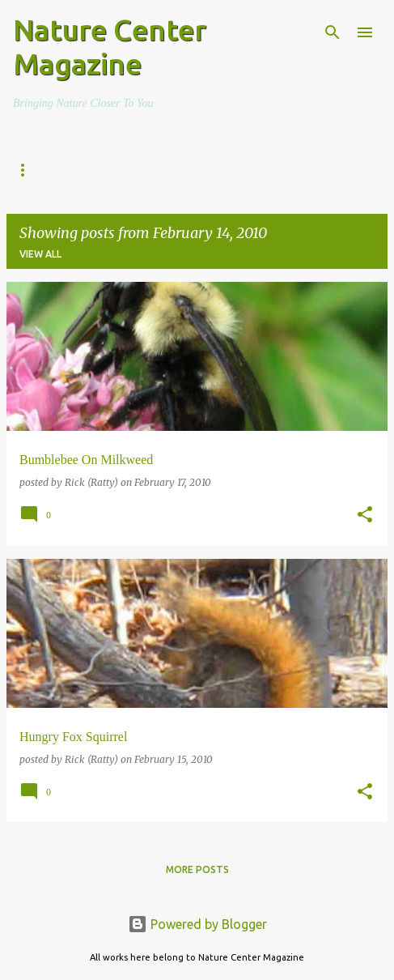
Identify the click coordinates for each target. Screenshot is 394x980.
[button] (365, 516)
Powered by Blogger (197, 924)
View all (40, 254)
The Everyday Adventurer (153, 170)
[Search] (333, 32)
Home (28, 170)
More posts (197, 869)
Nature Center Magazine (110, 47)
